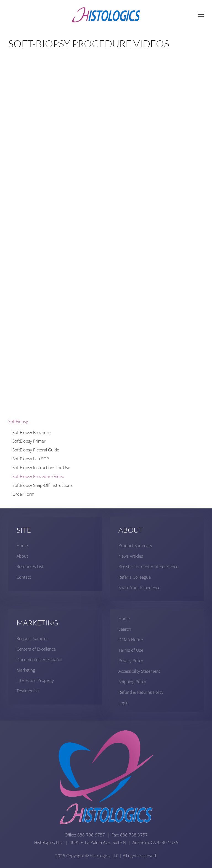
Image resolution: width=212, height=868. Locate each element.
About (22, 556)
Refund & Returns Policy (141, 692)
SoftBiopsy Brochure (31, 432)
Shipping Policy (132, 682)
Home (22, 545)
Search (125, 629)
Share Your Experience (139, 588)
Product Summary (135, 545)
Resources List (30, 566)
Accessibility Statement (139, 671)
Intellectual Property (35, 680)
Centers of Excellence (36, 649)
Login (124, 703)
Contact (24, 577)
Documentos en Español (39, 659)
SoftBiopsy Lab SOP (31, 459)
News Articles (131, 556)
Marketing (26, 670)
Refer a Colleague (135, 577)
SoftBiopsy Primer (29, 441)
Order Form (23, 494)
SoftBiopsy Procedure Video (38, 476)
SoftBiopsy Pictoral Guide (36, 450)
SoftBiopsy (18, 421)
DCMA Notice (131, 640)
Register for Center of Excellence (148, 566)
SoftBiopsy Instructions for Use (41, 467)
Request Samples (32, 638)
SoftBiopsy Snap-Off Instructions (43, 485)
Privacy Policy (131, 661)
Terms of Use (131, 650)
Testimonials (28, 691)
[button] (201, 15)
